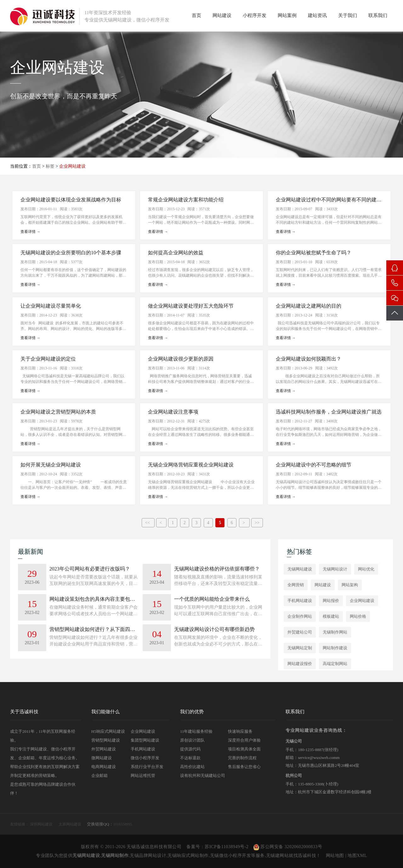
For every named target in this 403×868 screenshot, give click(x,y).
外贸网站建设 (104, 749)
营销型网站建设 (106, 740)
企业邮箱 (99, 775)
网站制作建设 (335, 648)
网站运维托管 (143, 775)
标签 (50, 166)
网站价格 (358, 616)
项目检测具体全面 (244, 749)
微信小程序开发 (145, 758)
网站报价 (331, 601)
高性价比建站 (192, 767)
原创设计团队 (192, 740)
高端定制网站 (335, 664)
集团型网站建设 (145, 740)
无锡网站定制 (300, 648)
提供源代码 (190, 749)
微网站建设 (102, 758)
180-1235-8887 (310, 750)
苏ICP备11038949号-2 (227, 847)
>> (257, 523)
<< (148, 523)
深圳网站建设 (41, 824)
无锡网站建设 (300, 569)
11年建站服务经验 (196, 731)
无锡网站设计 (335, 569)
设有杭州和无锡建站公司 (203, 775)
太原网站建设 (70, 824)
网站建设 (222, 15)
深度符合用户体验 (244, 740)
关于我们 (348, 15)
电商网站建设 (104, 767)
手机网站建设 (300, 601)
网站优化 (366, 569)
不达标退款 (190, 758)
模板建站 (331, 616)
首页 (196, 15)
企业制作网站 (300, 616)
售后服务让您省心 (244, 767)
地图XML (357, 856)
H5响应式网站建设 (108, 731)
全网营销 (296, 585)
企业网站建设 (362, 601)
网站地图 (335, 856)
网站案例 (287, 15)
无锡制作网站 (335, 632)
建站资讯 (317, 15)
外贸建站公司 (300, 632)
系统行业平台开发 (147, 767)
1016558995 (123, 824)
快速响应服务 (240, 731)
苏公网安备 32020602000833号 (288, 847)
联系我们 (378, 15)
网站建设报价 (300, 664)
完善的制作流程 (242, 758)
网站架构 (350, 585)
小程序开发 (255, 15)
